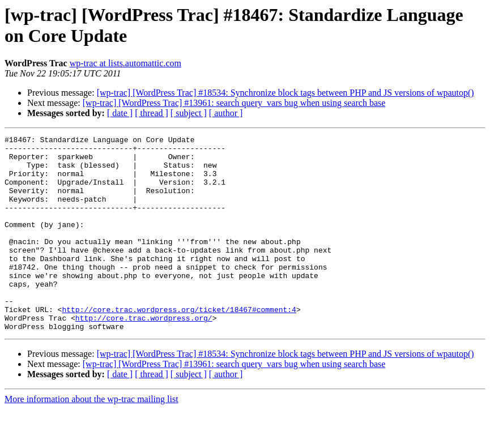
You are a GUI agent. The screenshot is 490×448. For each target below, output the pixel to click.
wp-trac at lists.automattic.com (125, 63)
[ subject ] (189, 113)
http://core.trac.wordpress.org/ (144, 355)
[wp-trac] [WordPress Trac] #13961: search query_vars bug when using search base (234, 103)
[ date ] (120, 113)
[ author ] (226, 113)
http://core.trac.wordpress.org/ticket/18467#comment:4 (179, 345)
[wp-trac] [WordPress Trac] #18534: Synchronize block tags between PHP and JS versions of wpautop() (286, 93)
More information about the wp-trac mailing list (91, 438)
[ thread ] (152, 113)
